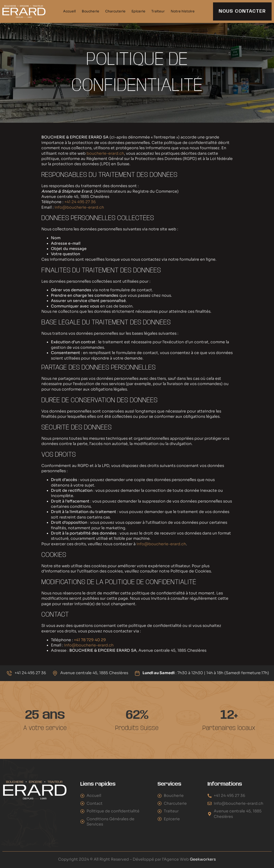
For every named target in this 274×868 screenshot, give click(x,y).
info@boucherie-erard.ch (79, 207)
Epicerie (138, 11)
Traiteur (158, 11)
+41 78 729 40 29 (90, 640)
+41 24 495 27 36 (80, 202)
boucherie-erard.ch (105, 153)
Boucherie (90, 11)
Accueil (69, 11)
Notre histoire (183, 11)
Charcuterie (115, 11)
